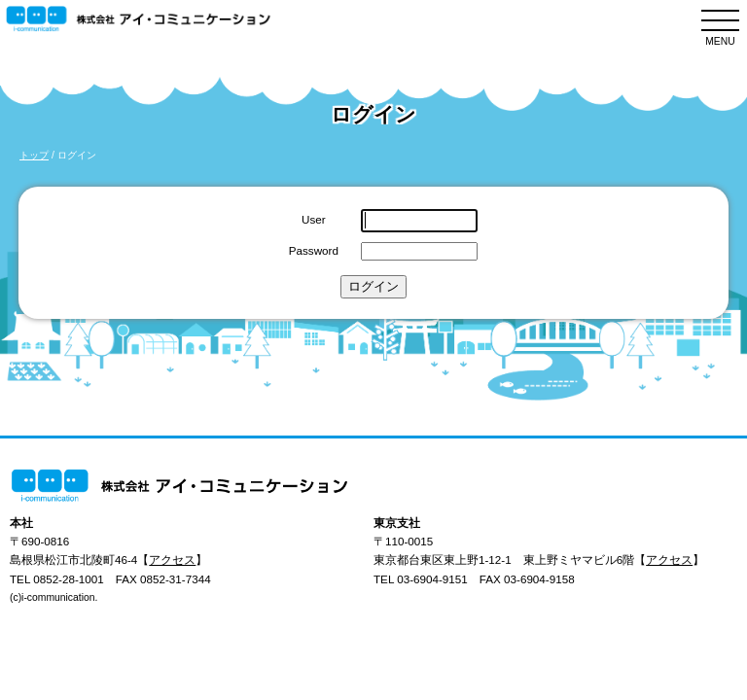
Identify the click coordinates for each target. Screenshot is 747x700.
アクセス (172, 560)
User (314, 219)
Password (314, 250)
